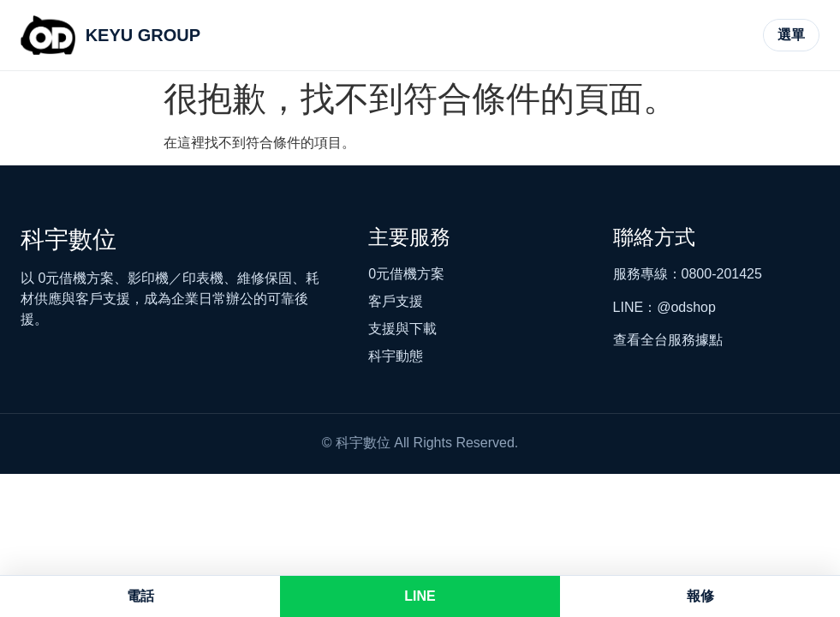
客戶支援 (396, 301)
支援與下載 (402, 329)
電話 (140, 596)
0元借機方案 (406, 274)
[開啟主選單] (791, 35)
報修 (700, 596)
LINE (420, 596)
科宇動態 (396, 356)
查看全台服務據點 (668, 340)
